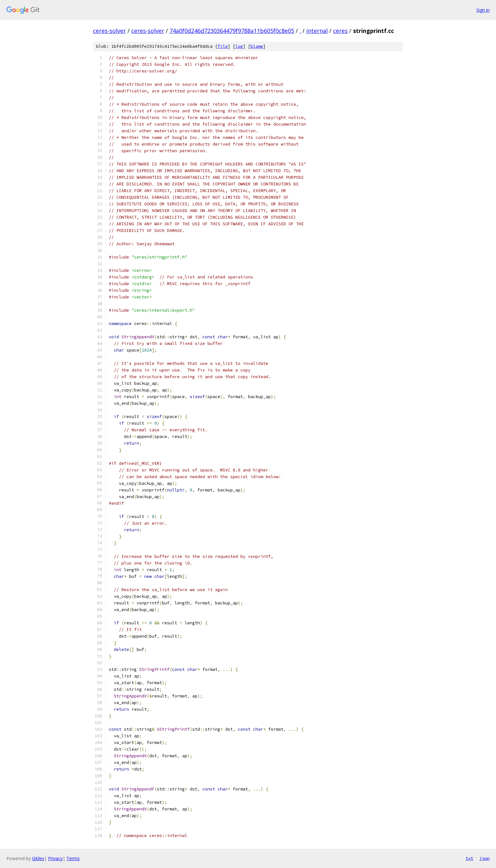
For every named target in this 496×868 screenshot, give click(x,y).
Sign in (483, 10)
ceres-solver (109, 31)
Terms (73, 858)
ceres (340, 31)
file (223, 46)
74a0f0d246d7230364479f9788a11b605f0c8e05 (232, 31)
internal (317, 31)
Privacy (55, 858)
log (239, 46)
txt (469, 858)
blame (257, 46)
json (485, 858)
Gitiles (38, 858)
